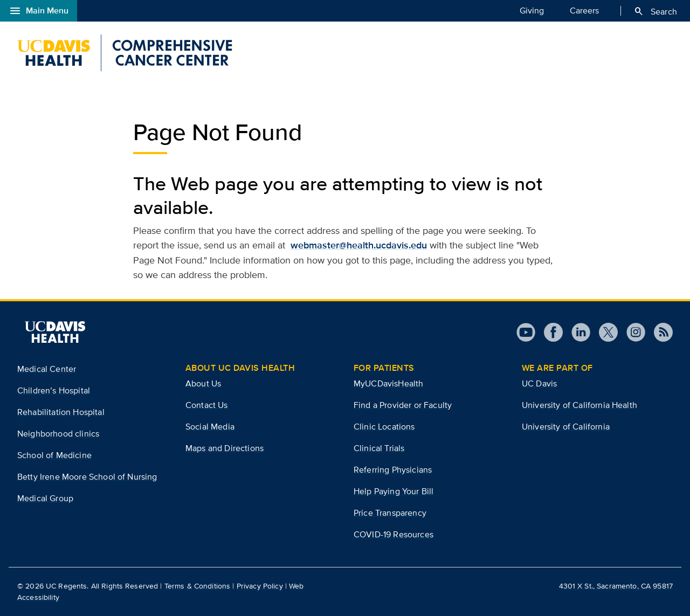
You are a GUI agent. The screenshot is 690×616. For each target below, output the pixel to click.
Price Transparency (390, 513)
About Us (203, 383)
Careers (584, 10)
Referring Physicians (393, 470)
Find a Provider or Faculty (403, 405)
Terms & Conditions (198, 586)
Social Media (210, 427)
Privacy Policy (260, 586)
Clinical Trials (379, 448)
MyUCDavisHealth (388, 383)
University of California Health (579, 405)
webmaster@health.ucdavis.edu (359, 245)
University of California (566, 427)
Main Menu (39, 11)
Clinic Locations (384, 427)
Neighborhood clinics (58, 434)
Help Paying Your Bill (394, 491)
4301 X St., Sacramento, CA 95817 (616, 586)
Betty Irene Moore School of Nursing (87, 477)
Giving (532, 10)
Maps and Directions (225, 448)
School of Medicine (54, 455)
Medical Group (45, 498)
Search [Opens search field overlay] (655, 11)
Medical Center (47, 369)
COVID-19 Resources (394, 534)
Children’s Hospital (54, 390)
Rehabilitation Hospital (61, 412)
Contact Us (207, 405)
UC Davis (539, 383)
